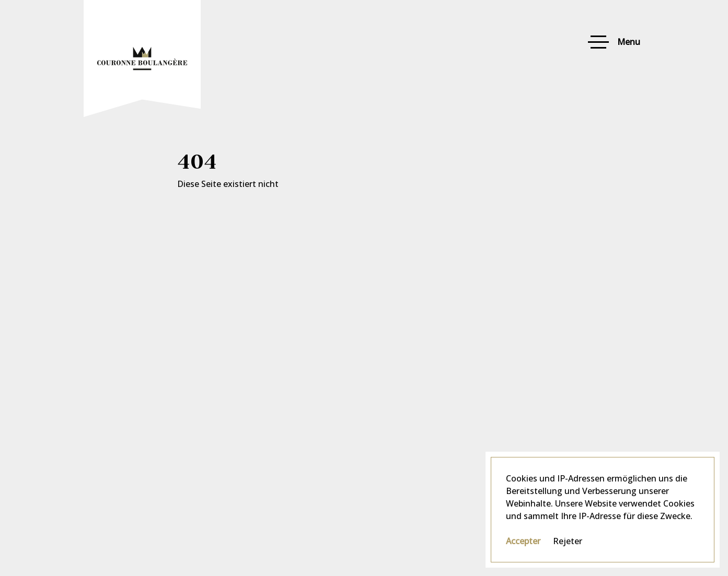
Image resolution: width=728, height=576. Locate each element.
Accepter (523, 541)
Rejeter (568, 541)
